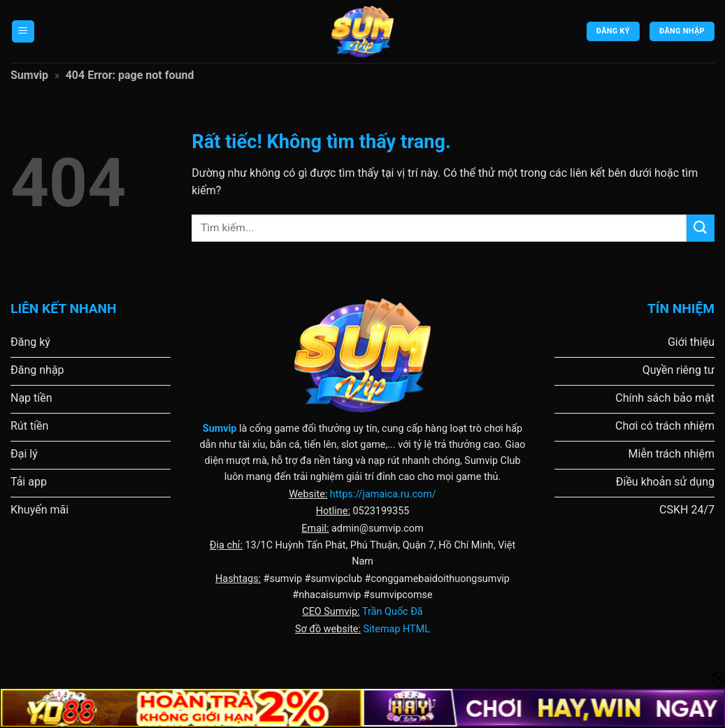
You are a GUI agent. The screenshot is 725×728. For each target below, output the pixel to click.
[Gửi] (701, 228)
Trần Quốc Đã (393, 612)
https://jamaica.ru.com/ (383, 494)
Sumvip (29, 75)
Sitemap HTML (397, 629)
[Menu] (23, 32)
